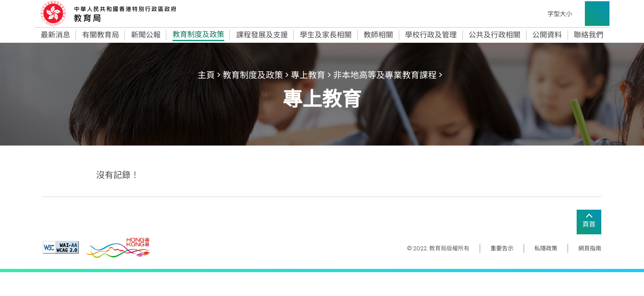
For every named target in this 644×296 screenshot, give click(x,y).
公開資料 (547, 35)
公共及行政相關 (494, 35)
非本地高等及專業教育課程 (385, 75)
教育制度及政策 (198, 35)
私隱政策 (546, 248)
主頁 (206, 75)
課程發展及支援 (262, 35)
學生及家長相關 (326, 35)
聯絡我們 (589, 35)
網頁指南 (590, 248)
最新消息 (55, 35)
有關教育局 (101, 35)
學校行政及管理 (431, 35)
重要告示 (502, 248)
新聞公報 (146, 35)
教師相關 (378, 35)
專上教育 (308, 75)
